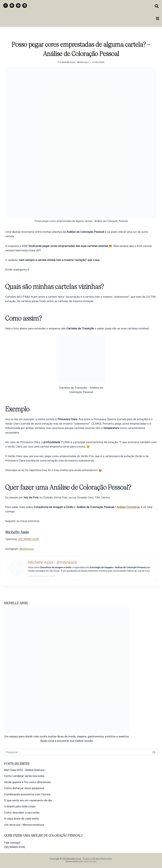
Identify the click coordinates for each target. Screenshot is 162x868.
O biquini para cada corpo (20, 807)
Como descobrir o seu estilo (22, 813)
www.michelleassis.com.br (42, 576)
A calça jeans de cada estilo (22, 819)
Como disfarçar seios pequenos (24, 788)
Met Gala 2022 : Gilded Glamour (24, 770)
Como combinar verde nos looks (24, 776)
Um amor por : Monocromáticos (24, 825)
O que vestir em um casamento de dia (28, 801)
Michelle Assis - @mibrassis (75, 62)
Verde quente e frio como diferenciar (27, 782)
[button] (158, 19)
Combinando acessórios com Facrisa (27, 795)
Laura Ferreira (90, 862)
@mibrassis (27, 549)
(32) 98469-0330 (28, 539)
